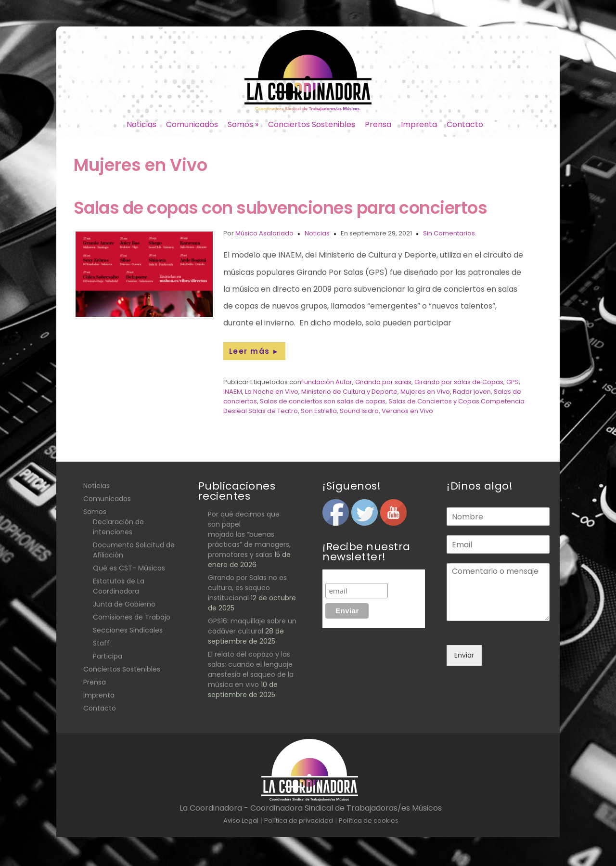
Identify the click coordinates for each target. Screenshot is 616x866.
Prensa (378, 124)
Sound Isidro (359, 411)
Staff (101, 643)
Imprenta (419, 124)
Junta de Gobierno (124, 604)
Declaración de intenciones (118, 527)
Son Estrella (319, 411)
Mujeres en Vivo (425, 392)
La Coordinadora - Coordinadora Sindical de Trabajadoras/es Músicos (311, 808)
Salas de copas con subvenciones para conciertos (281, 208)
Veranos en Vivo (407, 411)
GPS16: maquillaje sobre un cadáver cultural (252, 626)
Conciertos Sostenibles (312, 124)
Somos (243, 124)
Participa (108, 656)
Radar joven (472, 392)
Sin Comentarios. (450, 233)
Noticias (141, 124)
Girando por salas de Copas (459, 382)
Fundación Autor (327, 382)
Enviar (464, 655)
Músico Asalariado (264, 233)
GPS (513, 382)
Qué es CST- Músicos (129, 568)
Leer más (254, 351)
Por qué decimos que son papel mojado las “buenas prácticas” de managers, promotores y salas (249, 534)
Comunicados (192, 124)
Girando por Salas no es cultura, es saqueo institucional (247, 588)
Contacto (465, 124)
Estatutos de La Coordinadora (119, 586)
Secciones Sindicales (128, 630)
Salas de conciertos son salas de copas (323, 401)
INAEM (233, 392)
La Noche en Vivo (272, 392)
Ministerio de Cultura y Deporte (349, 392)
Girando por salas (383, 382)
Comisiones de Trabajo (132, 617)
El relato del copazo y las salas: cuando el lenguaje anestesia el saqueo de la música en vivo (251, 669)
